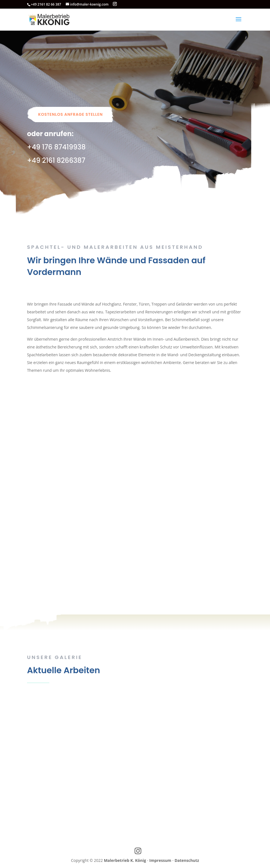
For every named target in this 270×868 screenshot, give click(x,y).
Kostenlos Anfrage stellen (70, 114)
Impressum (160, 860)
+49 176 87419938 (56, 147)
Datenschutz (187, 860)
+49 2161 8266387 (56, 160)
